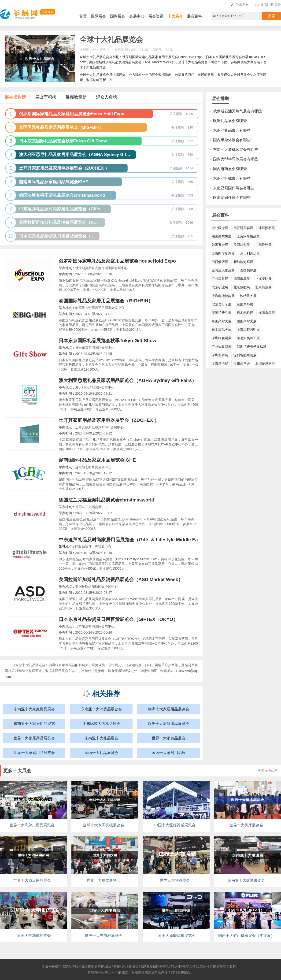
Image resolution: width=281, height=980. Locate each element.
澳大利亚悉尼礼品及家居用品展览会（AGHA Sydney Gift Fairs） (128, 380)
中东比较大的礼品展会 (101, 724)
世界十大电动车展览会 (32, 936)
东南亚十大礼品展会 (101, 738)
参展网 (85, 50)
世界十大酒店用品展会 (32, 880)
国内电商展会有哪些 (230, 169)
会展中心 (137, 16)
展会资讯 (156, 16)
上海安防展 (263, 279)
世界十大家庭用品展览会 (34, 753)
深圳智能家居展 (245, 355)
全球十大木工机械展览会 (104, 825)
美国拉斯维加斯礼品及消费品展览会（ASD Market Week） (121, 579)
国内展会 (118, 16)
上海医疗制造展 (223, 253)
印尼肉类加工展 (248, 338)
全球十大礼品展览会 (111, 39)
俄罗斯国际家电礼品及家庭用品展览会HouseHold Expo (117, 261)
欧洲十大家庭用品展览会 (169, 724)
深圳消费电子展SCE (252, 347)
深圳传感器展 (265, 364)
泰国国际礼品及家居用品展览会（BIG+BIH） (106, 301)
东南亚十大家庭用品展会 (34, 709)
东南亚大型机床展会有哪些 (236, 150)
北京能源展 (263, 287)
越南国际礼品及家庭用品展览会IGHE (97, 460)
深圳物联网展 (222, 338)
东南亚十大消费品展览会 (101, 709)
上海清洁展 (220, 364)
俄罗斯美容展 (243, 228)
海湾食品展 (267, 313)
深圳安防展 (220, 355)
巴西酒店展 (220, 262)
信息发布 (240, 5)
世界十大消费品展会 (169, 738)
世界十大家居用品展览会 (34, 738)
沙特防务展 (248, 296)
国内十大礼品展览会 (101, 753)
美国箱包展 (242, 245)
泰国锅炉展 (248, 270)
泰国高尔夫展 (222, 321)
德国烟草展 (242, 279)
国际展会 (98, 16)
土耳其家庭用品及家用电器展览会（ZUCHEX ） (109, 420)
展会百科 (194, 16)
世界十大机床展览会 (246, 825)
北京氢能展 (242, 287)
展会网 (110, 966)
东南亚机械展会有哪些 (232, 178)
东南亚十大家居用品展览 (34, 724)
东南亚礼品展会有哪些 (232, 130)
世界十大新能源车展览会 (175, 936)
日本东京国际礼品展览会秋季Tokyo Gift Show (107, 341)
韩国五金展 (220, 245)
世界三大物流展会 (175, 880)
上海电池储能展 (223, 296)
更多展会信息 (268, 771)
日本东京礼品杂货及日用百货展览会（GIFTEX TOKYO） (118, 619)
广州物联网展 (222, 347)
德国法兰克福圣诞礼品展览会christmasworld (107, 500)
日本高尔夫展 (222, 330)
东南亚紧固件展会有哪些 (234, 188)
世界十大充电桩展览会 (104, 936)
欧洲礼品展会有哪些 (230, 121)
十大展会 (175, 16)
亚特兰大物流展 (223, 270)
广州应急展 (220, 279)
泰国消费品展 (222, 313)
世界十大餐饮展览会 (104, 880)
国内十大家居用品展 (169, 753)
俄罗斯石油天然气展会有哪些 (237, 111)
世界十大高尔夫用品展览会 (32, 825)
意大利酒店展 (250, 253)
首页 (83, 16)
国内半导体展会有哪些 (232, 140)
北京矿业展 (220, 287)
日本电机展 (245, 313)
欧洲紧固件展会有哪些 (232, 198)
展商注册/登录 (267, 5)
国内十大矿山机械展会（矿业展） (246, 936)
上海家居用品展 (248, 236)
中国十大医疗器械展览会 (175, 825)
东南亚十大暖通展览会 (246, 880)
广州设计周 (263, 245)
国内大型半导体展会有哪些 (236, 159)
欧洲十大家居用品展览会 (169, 709)
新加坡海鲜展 (243, 262)
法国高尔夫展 (222, 236)
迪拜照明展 (267, 228)
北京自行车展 (222, 304)
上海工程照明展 (248, 330)
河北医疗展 (220, 228)
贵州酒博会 (242, 364)
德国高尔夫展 (247, 321)
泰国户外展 (245, 304)
